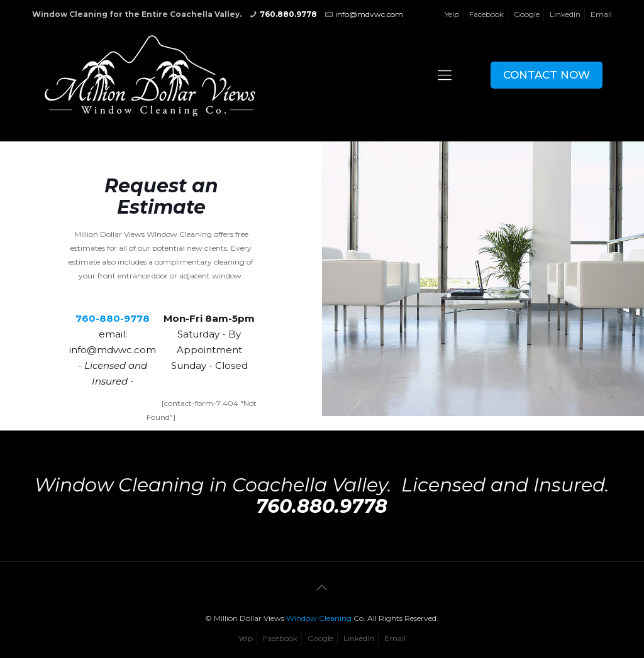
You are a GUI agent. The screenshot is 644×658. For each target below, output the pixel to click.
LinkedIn (565, 14)
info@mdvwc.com (369, 14)
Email (601, 14)
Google (527, 14)
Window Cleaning (319, 618)
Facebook (486, 14)
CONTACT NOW (547, 75)
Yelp (452, 14)
